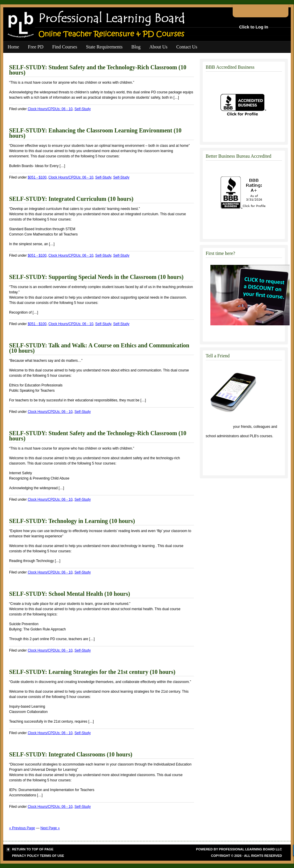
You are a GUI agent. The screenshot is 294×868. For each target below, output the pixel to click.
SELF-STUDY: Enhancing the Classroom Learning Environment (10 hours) (95, 133)
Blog (136, 47)
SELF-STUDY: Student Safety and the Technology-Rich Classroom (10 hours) (98, 70)
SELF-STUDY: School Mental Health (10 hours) (70, 594)
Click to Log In (254, 27)
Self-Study (83, 109)
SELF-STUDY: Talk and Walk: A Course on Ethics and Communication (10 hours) (99, 348)
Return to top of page (33, 849)
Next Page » (50, 828)
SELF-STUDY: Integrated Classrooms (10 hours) (71, 754)
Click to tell (219, 427)
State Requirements (104, 47)
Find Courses (65, 47)
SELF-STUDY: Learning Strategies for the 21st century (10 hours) (92, 672)
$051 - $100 (37, 177)
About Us (158, 47)
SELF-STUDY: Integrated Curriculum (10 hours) (71, 199)
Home (13, 47)
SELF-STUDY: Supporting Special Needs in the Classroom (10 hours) (96, 277)
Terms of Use (52, 856)
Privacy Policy (26, 856)
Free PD (36, 47)
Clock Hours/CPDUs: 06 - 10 (50, 109)
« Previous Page (22, 828)
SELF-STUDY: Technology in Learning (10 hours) (72, 521)
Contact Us (187, 47)
